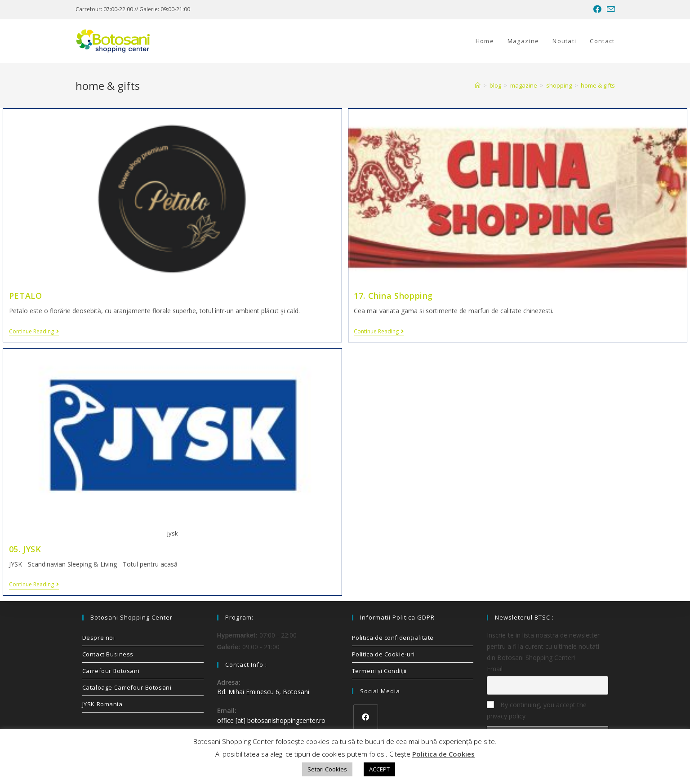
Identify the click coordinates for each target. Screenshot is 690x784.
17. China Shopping (393, 296)
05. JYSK (25, 549)
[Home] (478, 85)
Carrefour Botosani (111, 671)
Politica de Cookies (443, 754)
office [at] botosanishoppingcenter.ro (271, 720)
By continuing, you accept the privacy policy (537, 710)
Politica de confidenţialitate (393, 638)
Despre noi (99, 638)
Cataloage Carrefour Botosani (127, 687)
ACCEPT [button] (379, 769)
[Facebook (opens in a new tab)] (597, 9)
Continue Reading (34, 332)
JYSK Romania (102, 704)
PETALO (26, 296)
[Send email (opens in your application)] (610, 9)
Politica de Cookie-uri (383, 654)
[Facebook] (366, 717)
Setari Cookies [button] (327, 769)
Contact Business (108, 654)
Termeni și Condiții (379, 671)
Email (495, 669)
